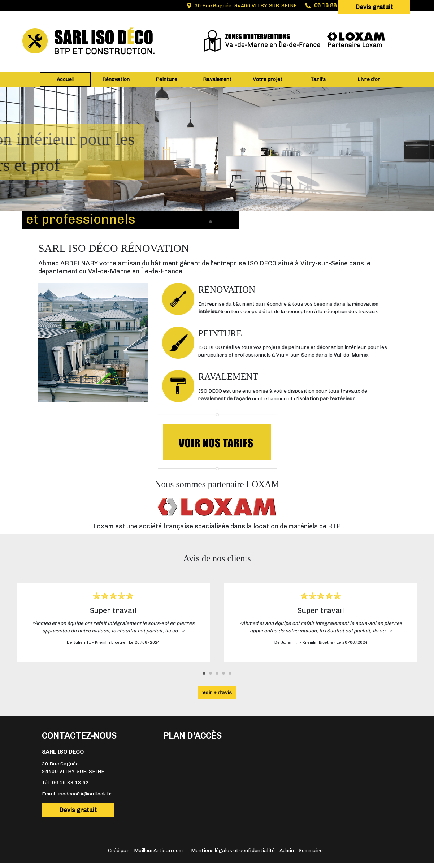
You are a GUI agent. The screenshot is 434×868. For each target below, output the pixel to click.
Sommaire (311, 850)
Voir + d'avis (217, 693)
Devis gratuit (374, 7)
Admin (287, 850)
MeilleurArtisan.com (158, 850)
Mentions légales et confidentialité (233, 850)
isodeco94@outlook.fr (85, 794)
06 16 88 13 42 (70, 783)
